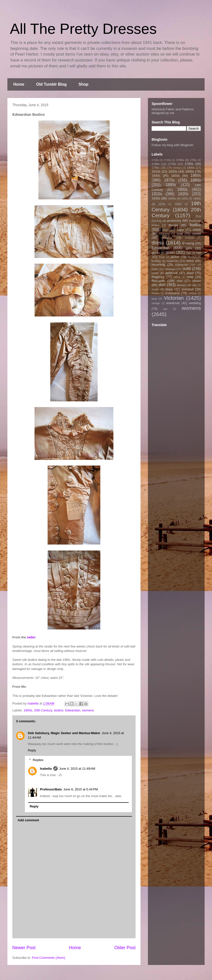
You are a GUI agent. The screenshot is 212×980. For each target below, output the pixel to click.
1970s (162, 204)
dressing (188, 243)
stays (169, 289)
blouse (173, 225)
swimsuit (188, 289)
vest (154, 299)
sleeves (182, 285)
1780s (189, 164)
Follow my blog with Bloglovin (173, 145)
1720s (167, 160)
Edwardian (73, 710)
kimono (192, 257)
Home (19, 84)
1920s (183, 194)
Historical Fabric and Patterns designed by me (173, 111)
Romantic (158, 281)
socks (155, 289)
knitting (156, 261)
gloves (156, 253)
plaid (190, 273)
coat (180, 234)
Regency (158, 277)
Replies (38, 760)
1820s (173, 171)
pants (155, 273)
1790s (156, 167)
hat (199, 253)
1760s (156, 164)
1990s (178, 204)
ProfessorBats (51, 789)
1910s (157, 194)
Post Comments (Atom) (49, 958)
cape (180, 230)
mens (190, 261)
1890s (171, 185)
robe (190, 277)
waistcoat (173, 303)
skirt (162, 285)
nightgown (182, 265)
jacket (175, 257)
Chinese (165, 234)
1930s (156, 198)
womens (88, 710)
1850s (175, 176)
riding (177, 277)
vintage (156, 303)
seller (31, 637)
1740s (180, 160)
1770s (172, 164)
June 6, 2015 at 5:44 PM (81, 789)
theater (156, 293)
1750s (193, 160)
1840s (156, 176)
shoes (197, 281)
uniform (192, 293)
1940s (172, 198)
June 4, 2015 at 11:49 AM (77, 769)
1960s (197, 198)
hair (189, 253)
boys (166, 230)
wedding (195, 303)
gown (170, 252)
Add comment (28, 820)
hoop (162, 257)
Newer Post (24, 948)
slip (194, 285)
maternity (173, 261)
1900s (28, 710)
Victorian (174, 298)
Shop (84, 84)
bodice (59, 710)
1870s (169, 180)
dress (158, 243)
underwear (172, 293)
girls (189, 248)
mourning (158, 265)
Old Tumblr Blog (51, 84)
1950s (185, 199)
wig (165, 309)
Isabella (46, 769)
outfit (187, 269)
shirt (180, 281)
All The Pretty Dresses (83, 29)
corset (197, 234)
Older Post (125, 948)
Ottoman (170, 269)
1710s (155, 160)
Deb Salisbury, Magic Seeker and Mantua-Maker (64, 733)
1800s (191, 167)
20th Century (43, 710)
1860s (196, 175)
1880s (196, 180)
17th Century (174, 168)
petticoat (171, 273)
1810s (156, 171)
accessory (174, 221)
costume (167, 238)
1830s (190, 171)
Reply (32, 750)
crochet (190, 238)
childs (197, 230)
